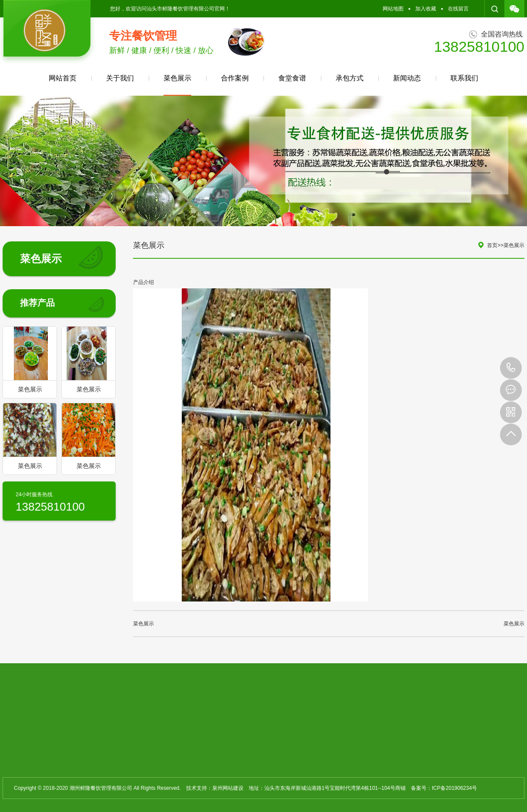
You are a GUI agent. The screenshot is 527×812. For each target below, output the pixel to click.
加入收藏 (426, 9)
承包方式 (350, 78)
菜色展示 (177, 85)
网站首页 (63, 78)
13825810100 (511, 368)
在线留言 (458, 9)
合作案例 (235, 78)
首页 (492, 245)
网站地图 (393, 9)
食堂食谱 (292, 78)
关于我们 (120, 78)
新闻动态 (407, 78)
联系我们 (464, 78)
